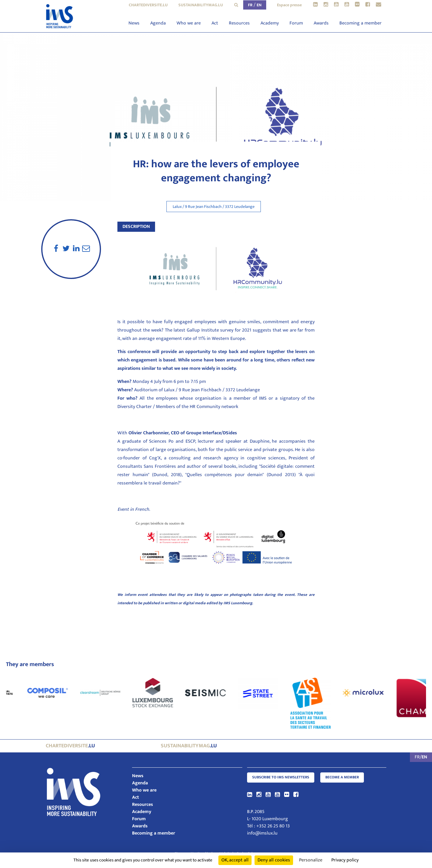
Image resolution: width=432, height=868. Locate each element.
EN (259, 5)
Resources (239, 23)
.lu (70, 746)
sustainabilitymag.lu (201, 5)
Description (136, 227)
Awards (321, 23)
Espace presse (289, 5)
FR (250, 5)
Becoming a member (360, 23)
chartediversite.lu (148, 5)
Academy (270, 23)
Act (215, 23)
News (134, 23)
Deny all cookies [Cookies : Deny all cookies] (274, 860)
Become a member (342, 777)
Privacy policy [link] (345, 860)
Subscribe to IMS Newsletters (281, 777)
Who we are (189, 23)
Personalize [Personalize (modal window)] (311, 860)
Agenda (158, 23)
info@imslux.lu (262, 833)
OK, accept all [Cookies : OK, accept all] (235, 860)
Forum (296, 23)
